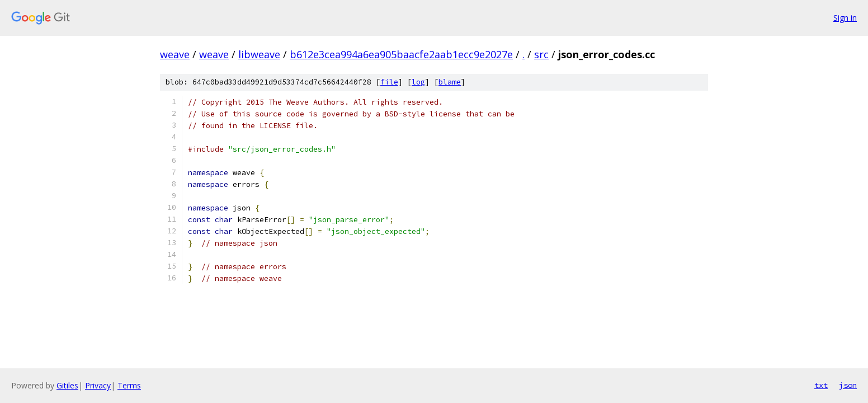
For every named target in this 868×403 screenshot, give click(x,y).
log (418, 82)
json (848, 385)
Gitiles (67, 385)
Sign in (845, 18)
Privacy (98, 385)
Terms (129, 385)
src (541, 54)
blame (450, 82)
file (389, 82)
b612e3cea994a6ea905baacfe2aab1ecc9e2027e (401, 54)
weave (175, 54)
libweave (259, 54)
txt (821, 385)
